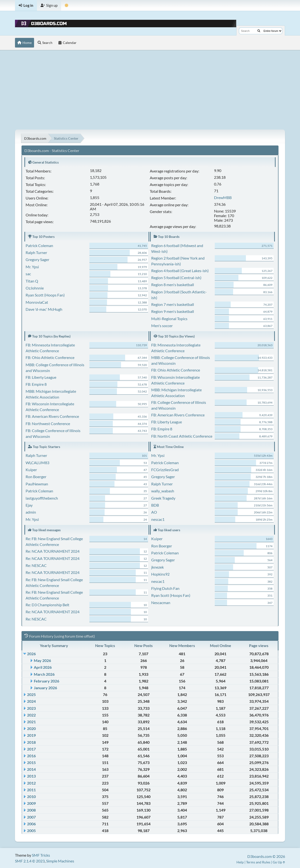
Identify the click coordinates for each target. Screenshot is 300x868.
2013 (31, 776)
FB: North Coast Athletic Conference (182, 436)
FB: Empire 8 (36, 384)
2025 (31, 694)
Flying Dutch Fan (165, 588)
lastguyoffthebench (42, 498)
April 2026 (43, 667)
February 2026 (46, 681)
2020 (31, 728)
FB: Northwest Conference (48, 424)
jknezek (157, 567)
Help (240, 862)
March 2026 (44, 674)
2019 (31, 735)
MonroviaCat (37, 302)
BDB (155, 505)
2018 (31, 742)
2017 (31, 749)
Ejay (29, 505)
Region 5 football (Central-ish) (176, 278)
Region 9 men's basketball (173, 311)
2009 (31, 803)
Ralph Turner (36, 252)
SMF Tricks (41, 855)
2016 (31, 756)
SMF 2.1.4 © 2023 (30, 861)
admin (31, 512)
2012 (31, 783)
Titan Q (32, 281)
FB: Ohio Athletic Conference (50, 357)
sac (28, 274)
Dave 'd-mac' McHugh (44, 309)
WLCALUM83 (37, 463)
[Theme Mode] (67, 5)
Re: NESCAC (36, 565)
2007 (31, 817)
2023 (31, 708)
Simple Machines (60, 861)
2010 (31, 796)
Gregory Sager (37, 259)
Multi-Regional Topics (169, 319)
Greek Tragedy (163, 498)
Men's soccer (162, 326)
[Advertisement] (150, 90)
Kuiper (31, 470)
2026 (31, 654)
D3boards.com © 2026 (266, 856)
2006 (31, 824)
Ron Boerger (36, 477)
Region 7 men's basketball (173, 304)
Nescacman (161, 603)
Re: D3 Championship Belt (47, 605)
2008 (31, 810)
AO (154, 512)
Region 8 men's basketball (173, 285)
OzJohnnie (35, 288)
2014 (31, 769)
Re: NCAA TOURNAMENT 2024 (53, 551)
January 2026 (45, 688)
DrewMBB (223, 197)
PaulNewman (37, 484)
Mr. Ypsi (32, 267)
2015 (31, 762)
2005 (31, 830)
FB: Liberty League (41, 377)
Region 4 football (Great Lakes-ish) (180, 271)
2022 (31, 715)
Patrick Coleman (39, 245)
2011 (31, 790)
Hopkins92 (160, 574)
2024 (31, 701)
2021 (31, 722)
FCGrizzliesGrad (165, 470)
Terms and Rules (258, 862)
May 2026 (42, 660)
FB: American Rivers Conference (52, 416)
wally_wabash (163, 491)
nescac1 (158, 519)
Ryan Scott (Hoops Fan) (45, 295)
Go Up (279, 862)
